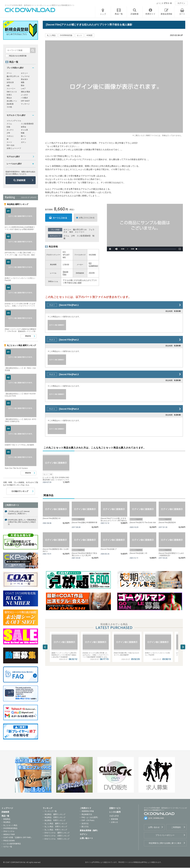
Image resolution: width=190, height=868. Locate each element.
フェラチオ (25, 76)
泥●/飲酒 (10, 104)
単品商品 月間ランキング (55, 817)
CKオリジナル (9, 831)
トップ (103, 14)
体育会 (24, 127)
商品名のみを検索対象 (18, 56)
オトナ (24, 139)
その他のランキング (20, 491)
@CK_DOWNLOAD (156, 818)
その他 (9, 107)
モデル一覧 (8, 847)
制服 (23, 133)
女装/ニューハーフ (14, 148)
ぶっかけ (24, 95)
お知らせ (114, 822)
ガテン (24, 142)
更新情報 (114, 819)
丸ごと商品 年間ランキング (56, 830)
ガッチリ (10, 130)
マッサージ (25, 104)
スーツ (9, 142)
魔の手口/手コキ (80, 230)
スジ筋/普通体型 (84, 236)
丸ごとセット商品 (10, 825)
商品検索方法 (87, 814)
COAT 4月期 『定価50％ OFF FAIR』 (18, 837)
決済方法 (85, 823)
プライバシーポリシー (165, 835)
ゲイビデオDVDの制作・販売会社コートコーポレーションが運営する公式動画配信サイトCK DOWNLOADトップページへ (30, 10)
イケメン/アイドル (14, 121)
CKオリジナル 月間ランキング (57, 836)
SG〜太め (11, 145)
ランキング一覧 (51, 811)
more (28, 336)
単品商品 (7, 822)
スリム (66, 236)
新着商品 (7, 819)
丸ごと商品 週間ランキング (56, 823)
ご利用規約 (176, 827)
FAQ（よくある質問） (90, 817)
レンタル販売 (115, 812)
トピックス (114, 816)
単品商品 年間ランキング (55, 820)
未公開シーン (12, 101)
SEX (71, 232)
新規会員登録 (166, 14)
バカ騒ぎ (24, 98)
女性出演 (10, 82)
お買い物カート (86, 838)
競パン (24, 136)
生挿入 (9, 95)
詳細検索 (21, 180)
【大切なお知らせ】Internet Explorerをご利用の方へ (19, 512)
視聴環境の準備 (88, 811)
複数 (23, 82)
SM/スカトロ (12, 92)
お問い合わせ (154, 827)
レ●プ (23, 89)
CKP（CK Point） (89, 820)
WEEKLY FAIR (9, 834)
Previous (45, 647)
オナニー (67, 230)
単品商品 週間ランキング (55, 814)
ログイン (181, 3)
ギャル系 (24, 130)
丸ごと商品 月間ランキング (56, 827)
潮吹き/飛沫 (25, 92)
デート (9, 73)
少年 (73, 236)
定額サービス (115, 808)
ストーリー (80, 232)
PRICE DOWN (9, 841)
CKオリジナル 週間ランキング (57, 833)
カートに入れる (60, 218)
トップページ (7, 808)
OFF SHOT (25, 101)
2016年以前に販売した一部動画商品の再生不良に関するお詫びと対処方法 (22, 522)
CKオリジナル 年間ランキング (57, 839)
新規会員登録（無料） (89, 830)
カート (182, 14)
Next (183, 647)
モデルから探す (13, 157)
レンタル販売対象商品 (12, 844)
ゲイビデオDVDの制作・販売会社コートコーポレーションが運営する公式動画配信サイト (40, 5)
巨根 (8, 127)
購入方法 (85, 827)
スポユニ (10, 136)
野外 (23, 86)
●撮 (8, 86)
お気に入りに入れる (87, 218)
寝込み (9, 98)
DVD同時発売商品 (10, 828)
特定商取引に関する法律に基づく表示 (165, 843)
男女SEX (24, 79)
